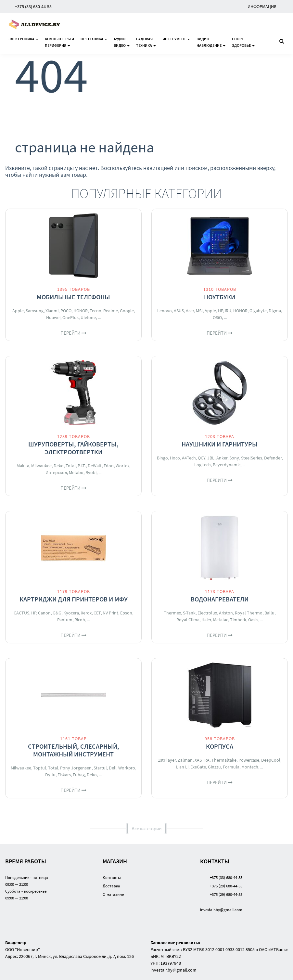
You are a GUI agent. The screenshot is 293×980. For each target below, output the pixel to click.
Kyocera (71, 613)
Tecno (96, 311)
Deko (59, 466)
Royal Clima (188, 620)
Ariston (226, 613)
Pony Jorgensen (76, 768)
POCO (66, 311)
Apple (18, 311)
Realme (111, 311)
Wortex (122, 466)
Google (127, 311)
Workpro (127, 768)
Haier (206, 620)
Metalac (221, 620)
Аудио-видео (122, 42)
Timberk (238, 620)
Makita (23, 466)
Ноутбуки (220, 297)
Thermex (172, 613)
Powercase (249, 760)
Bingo (162, 458)
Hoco (175, 458)
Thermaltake (224, 760)
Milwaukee (41, 466)
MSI (199, 311)
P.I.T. (82, 466)
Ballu (269, 613)
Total (71, 466)
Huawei (53, 317)
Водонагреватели (220, 599)
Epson (126, 613)
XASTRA (202, 760)
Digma (275, 311)
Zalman (185, 760)
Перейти (73, 333)
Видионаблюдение (211, 42)
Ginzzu (214, 767)
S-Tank (189, 613)
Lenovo (165, 311)
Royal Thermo (249, 613)
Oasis (253, 620)
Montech (250, 767)
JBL (211, 458)
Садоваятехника (146, 42)
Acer (190, 311)
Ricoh (80, 620)
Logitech (203, 465)
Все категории (146, 828)
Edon (109, 466)
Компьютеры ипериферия (59, 42)
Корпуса (220, 746)
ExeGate (198, 767)
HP (220, 311)
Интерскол (56, 472)
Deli (113, 768)
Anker (222, 458)
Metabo (76, 472)
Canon (44, 613)
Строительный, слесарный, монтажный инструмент (74, 750)
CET (97, 613)
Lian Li (182, 767)
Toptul (40, 768)
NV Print (110, 613)
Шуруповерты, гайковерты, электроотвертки (73, 448)
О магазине (113, 894)
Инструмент (176, 39)
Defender (273, 458)
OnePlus (70, 317)
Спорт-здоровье (243, 42)
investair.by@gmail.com (221, 910)
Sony (234, 458)
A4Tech (189, 458)
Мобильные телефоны (73, 297)
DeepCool (271, 760)
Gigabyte (258, 311)
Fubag (79, 775)
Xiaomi (52, 311)
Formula (231, 767)
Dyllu (50, 775)
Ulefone (88, 317)
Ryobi (91, 472)
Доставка (111, 886)
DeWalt (95, 466)
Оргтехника (94, 39)
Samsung (35, 311)
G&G (57, 613)
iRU (228, 311)
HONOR (81, 311)
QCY (202, 458)
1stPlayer (167, 760)
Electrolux (207, 613)
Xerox (86, 613)
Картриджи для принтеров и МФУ (74, 599)
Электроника (23, 39)
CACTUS (21, 613)
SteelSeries (252, 458)
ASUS (179, 311)
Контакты (112, 877)
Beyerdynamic (227, 465)
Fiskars (64, 775)
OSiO (217, 317)
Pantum (65, 620)
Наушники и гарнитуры (220, 444)
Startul (100, 768)
